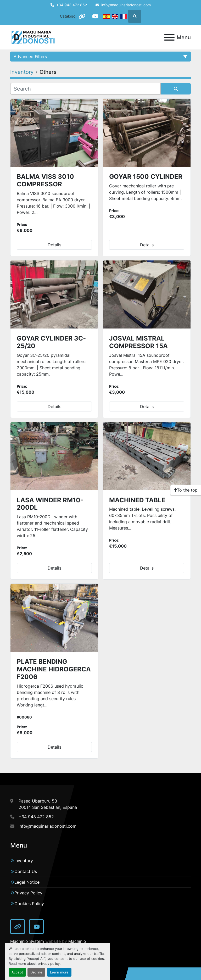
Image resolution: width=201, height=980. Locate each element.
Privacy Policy (28, 893)
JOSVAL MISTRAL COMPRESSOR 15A (138, 342)
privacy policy (49, 964)
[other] (82, 16)
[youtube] (95, 16)
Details (54, 245)
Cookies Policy (29, 904)
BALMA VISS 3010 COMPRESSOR (45, 180)
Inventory (24, 861)
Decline (36, 972)
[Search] (85, 89)
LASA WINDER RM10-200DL (50, 504)
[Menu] (169, 37)
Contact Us (26, 871)
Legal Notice (27, 882)
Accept (17, 972)
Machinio (77, 941)
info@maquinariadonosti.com (126, 5)
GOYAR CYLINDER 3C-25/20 (51, 342)
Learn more (59, 972)
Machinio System (27, 941)
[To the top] (186, 490)
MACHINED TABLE (137, 500)
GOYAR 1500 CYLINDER (146, 177)
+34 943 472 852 (72, 5)
